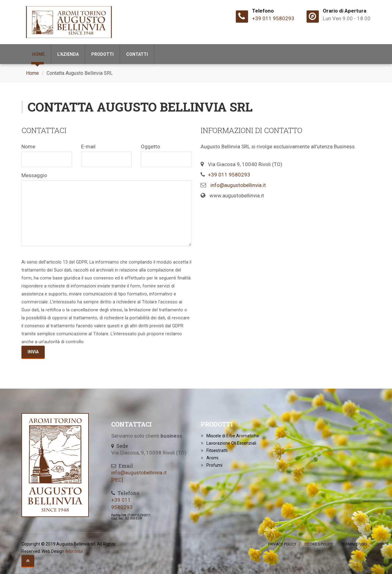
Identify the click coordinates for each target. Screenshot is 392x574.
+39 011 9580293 (273, 18)
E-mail (88, 146)
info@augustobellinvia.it (238, 185)
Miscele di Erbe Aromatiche (233, 436)
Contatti (137, 54)
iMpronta (74, 551)
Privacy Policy (282, 544)
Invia (33, 352)
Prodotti (102, 54)
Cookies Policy (319, 544)
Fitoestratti (217, 450)
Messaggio (34, 175)
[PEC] (117, 480)
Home (38, 54)
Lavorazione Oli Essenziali (231, 443)
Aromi (212, 458)
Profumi (214, 465)
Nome (28, 146)
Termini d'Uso (354, 544)
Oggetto (151, 146)
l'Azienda (68, 54)
